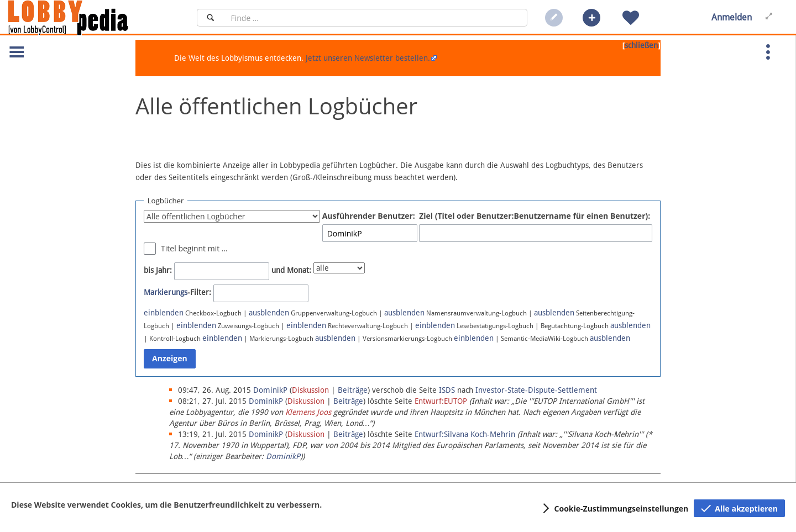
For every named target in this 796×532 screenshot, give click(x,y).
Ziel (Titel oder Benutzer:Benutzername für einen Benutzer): (535, 216)
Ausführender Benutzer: (369, 216)
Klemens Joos (308, 412)
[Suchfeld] (376, 18)
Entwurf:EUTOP (441, 401)
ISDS (447, 390)
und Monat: (291, 270)
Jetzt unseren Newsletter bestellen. (368, 58)
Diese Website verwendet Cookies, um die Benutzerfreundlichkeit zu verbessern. (166, 505)
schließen (641, 45)
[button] (591, 18)
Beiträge (353, 390)
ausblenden (269, 313)
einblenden (164, 313)
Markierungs (166, 292)
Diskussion (310, 390)
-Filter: (177, 292)
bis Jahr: (158, 270)
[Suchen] (210, 18)
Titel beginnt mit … (194, 248)
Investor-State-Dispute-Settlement (536, 390)
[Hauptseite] (87, 18)
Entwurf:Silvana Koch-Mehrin (465, 434)
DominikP (283, 456)
